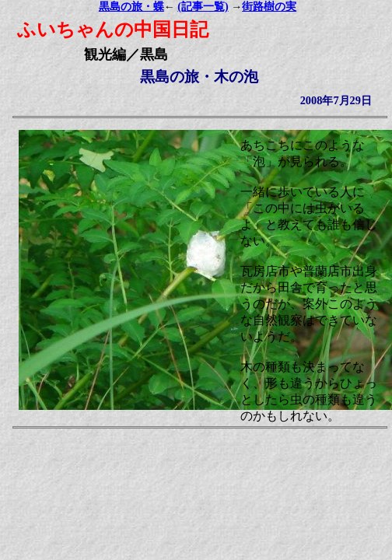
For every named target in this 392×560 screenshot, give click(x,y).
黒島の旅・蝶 (131, 7)
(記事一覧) (203, 7)
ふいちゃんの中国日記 (113, 30)
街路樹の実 (269, 7)
